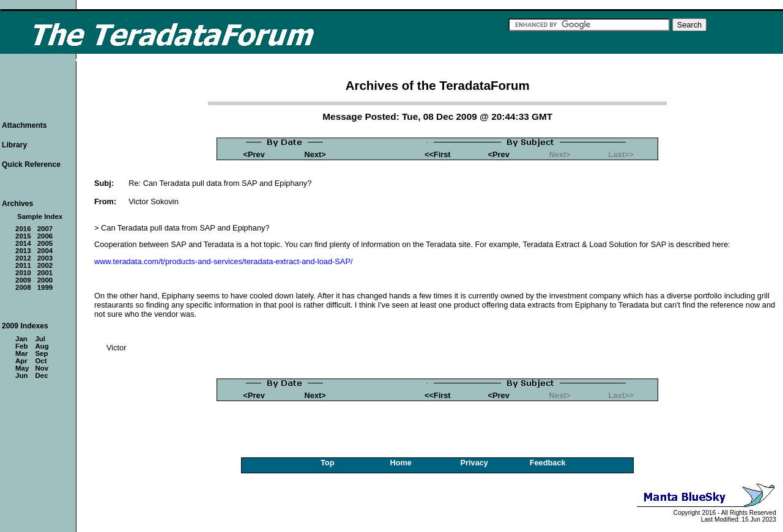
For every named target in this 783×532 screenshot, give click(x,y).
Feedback (548, 463)
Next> (315, 154)
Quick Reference (31, 164)
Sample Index (40, 216)
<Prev (254, 154)
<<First (438, 154)
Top (328, 463)
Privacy (474, 463)
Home (401, 463)
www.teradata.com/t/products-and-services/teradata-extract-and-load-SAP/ (223, 261)
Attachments (24, 125)
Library (14, 145)
